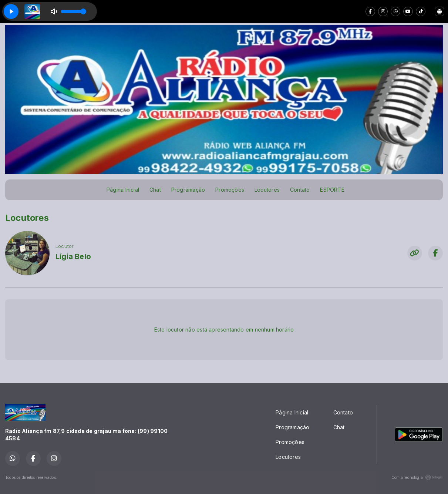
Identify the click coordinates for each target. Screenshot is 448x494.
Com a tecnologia (417, 477)
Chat (155, 190)
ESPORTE (332, 190)
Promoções (230, 190)
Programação (188, 190)
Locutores (267, 190)
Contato (300, 190)
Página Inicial (123, 190)
